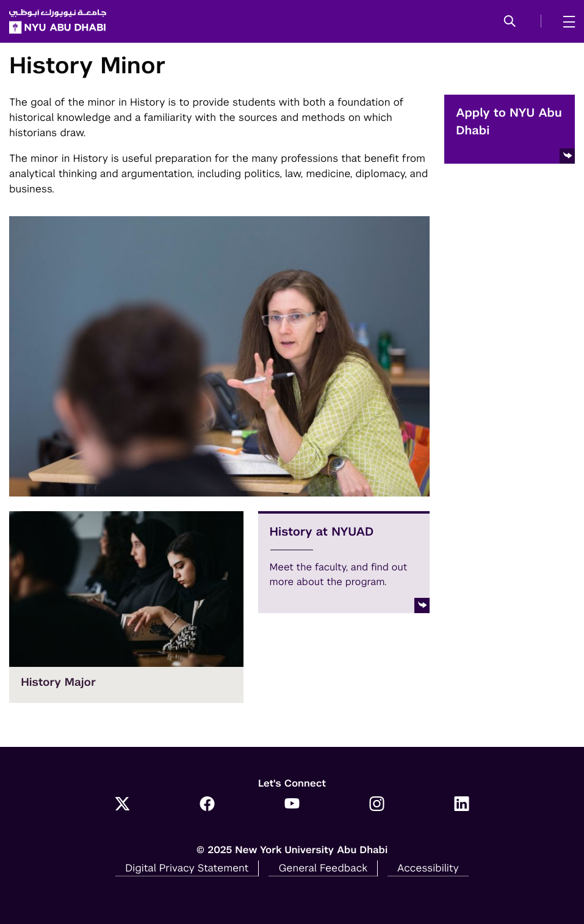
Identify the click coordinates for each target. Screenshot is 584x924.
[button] (510, 22)
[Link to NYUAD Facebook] (207, 805)
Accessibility (428, 868)
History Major (58, 682)
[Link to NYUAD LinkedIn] (462, 805)
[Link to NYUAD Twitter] (122, 805)
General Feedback (323, 868)
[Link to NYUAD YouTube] (292, 805)
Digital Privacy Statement (187, 868)
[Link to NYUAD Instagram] (377, 805)
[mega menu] (565, 21)
